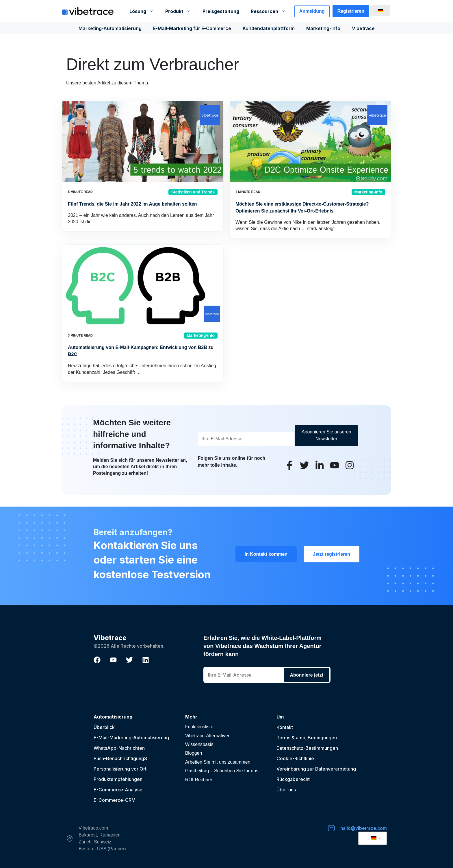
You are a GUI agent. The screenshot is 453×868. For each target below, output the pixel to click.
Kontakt (285, 727)
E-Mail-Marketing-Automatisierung (131, 738)
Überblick (104, 727)
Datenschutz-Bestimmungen (307, 748)
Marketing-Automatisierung (110, 28)
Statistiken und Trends (193, 192)
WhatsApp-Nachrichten (119, 748)
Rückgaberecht (293, 779)
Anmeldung (312, 11)
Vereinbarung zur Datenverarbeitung (316, 769)
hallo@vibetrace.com (364, 828)
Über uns (286, 790)
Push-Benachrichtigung (119, 758)
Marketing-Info (323, 28)
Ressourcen (271, 11)
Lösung (144, 11)
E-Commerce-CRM (115, 800)
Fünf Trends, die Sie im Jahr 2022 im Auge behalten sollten (132, 204)
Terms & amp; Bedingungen (307, 738)
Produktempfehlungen (118, 779)
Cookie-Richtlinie (295, 758)
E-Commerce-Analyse (118, 790)
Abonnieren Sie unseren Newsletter (326, 435)
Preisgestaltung (221, 11)
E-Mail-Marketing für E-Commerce (192, 28)
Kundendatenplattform (269, 28)
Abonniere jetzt (307, 675)
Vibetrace (363, 28)
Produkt (181, 11)
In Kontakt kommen (266, 554)
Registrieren (351, 11)
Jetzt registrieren (332, 554)
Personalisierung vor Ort (120, 769)
